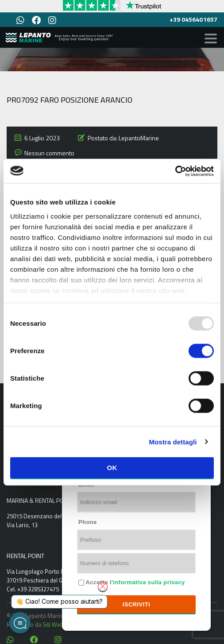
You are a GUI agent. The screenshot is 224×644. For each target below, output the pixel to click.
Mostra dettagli (173, 442)
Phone (88, 522)
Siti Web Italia (60, 625)
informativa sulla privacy (149, 582)
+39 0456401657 (193, 19)
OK (112, 468)
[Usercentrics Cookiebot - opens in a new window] (175, 171)
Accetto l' (135, 582)
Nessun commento (49, 153)
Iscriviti (136, 604)
